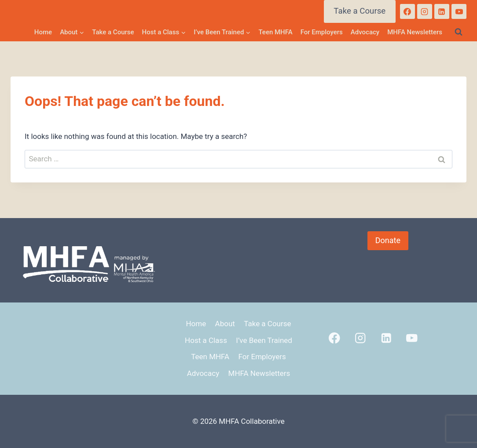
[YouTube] (459, 11)
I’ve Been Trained (264, 340)
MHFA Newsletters (415, 32)
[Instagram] (425, 11)
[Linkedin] (442, 11)
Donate (388, 240)
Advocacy (365, 32)
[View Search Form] (459, 32)
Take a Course (360, 11)
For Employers (322, 32)
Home (43, 32)
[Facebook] (407, 11)
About (225, 324)
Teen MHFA (275, 32)
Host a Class (206, 340)
